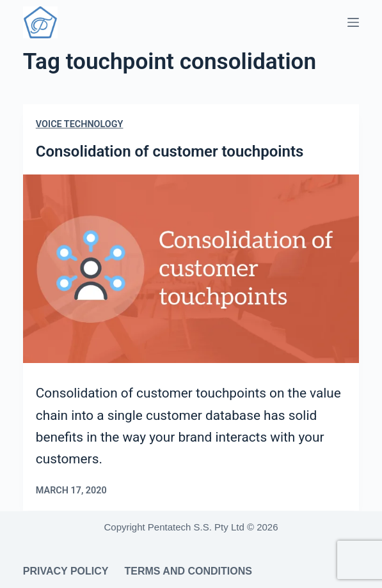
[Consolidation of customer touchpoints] (191, 269)
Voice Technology (80, 124)
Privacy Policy (66, 571)
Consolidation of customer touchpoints (170, 151)
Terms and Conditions (188, 571)
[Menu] (353, 22)
